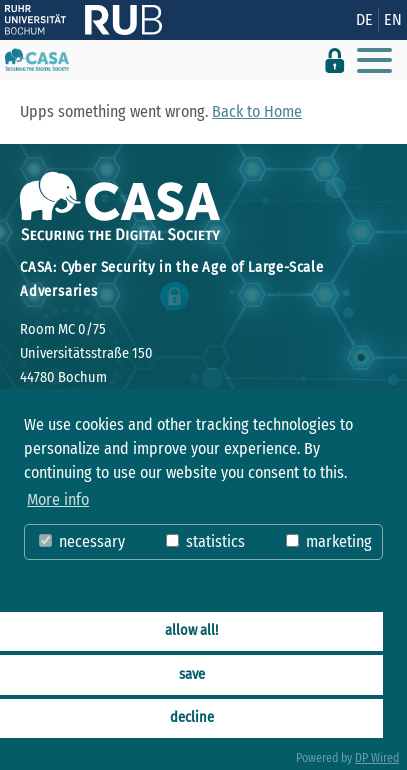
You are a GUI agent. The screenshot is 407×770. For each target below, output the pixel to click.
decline (192, 717)
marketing (329, 541)
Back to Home (257, 111)
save (192, 674)
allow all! (191, 630)
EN (393, 19)
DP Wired (377, 758)
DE (364, 19)
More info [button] (58, 499)
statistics (205, 541)
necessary (82, 541)
